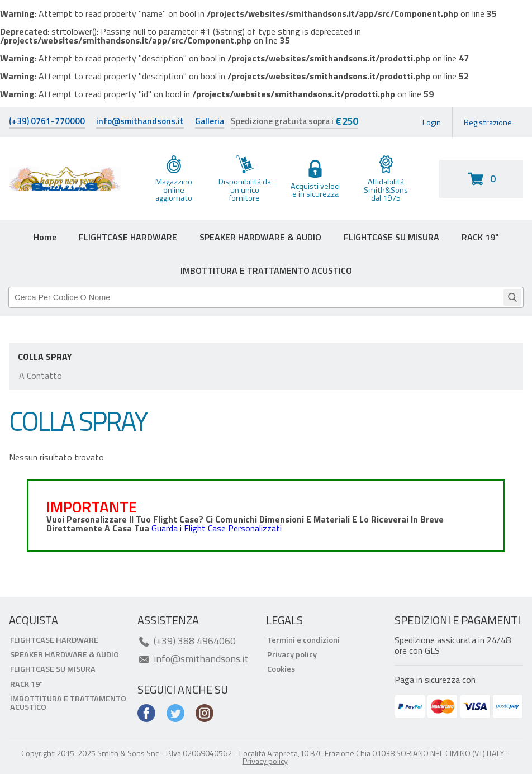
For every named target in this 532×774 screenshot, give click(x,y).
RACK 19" (480, 237)
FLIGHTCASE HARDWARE (128, 237)
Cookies (281, 669)
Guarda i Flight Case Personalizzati (217, 528)
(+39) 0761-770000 (47, 122)
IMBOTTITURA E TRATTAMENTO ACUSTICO (266, 270)
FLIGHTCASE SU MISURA (391, 237)
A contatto (41, 376)
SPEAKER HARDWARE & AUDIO (260, 237)
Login (432, 122)
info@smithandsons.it (140, 122)
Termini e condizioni (303, 640)
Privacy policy (292, 654)
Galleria (210, 122)
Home (45, 237)
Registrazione (488, 122)
